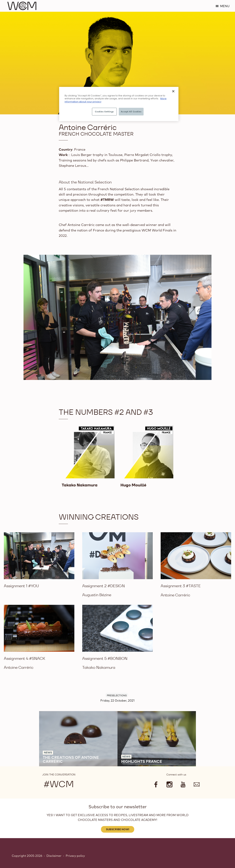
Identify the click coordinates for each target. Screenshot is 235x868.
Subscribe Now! (118, 829)
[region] (119, 104)
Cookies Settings (104, 112)
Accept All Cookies (131, 112)
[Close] (173, 91)
